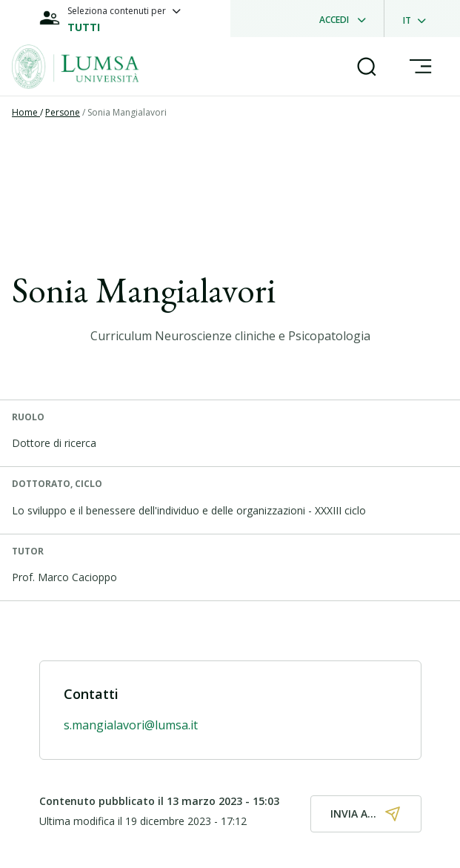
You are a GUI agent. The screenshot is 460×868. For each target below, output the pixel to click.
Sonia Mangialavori (127, 112)
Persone (63, 112)
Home (26, 112)
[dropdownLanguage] (419, 19)
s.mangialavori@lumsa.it (131, 725)
